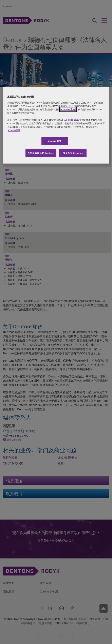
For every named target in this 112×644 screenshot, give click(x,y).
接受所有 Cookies (73, 153)
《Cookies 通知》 (68, 109)
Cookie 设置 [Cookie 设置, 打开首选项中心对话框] (55, 141)
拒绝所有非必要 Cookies (41, 153)
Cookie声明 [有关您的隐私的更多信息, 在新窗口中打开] (14, 130)
